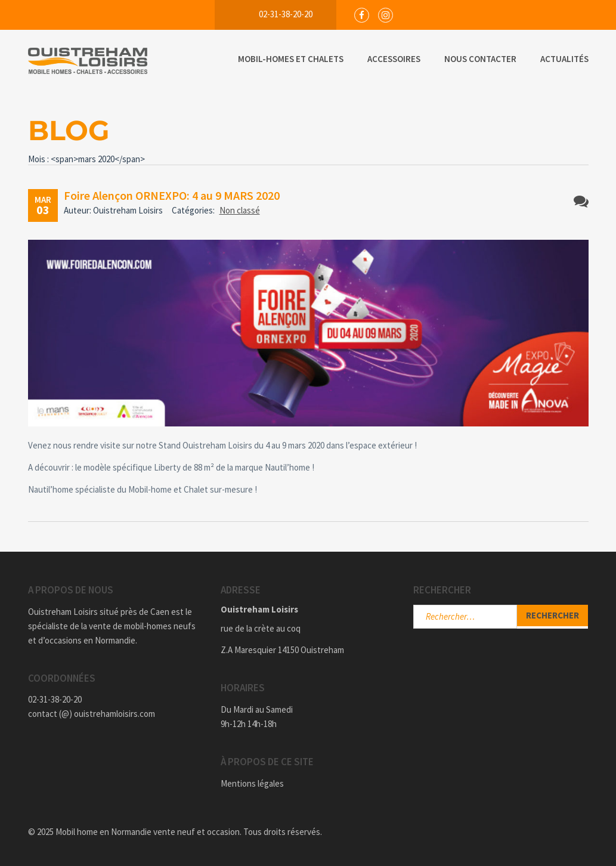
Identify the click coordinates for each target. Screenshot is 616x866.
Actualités (564, 59)
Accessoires (394, 59)
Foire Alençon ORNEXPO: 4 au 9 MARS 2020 (172, 195)
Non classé (240, 210)
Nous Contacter (480, 59)
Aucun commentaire (581, 201)
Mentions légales (252, 783)
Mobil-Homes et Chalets (291, 59)
